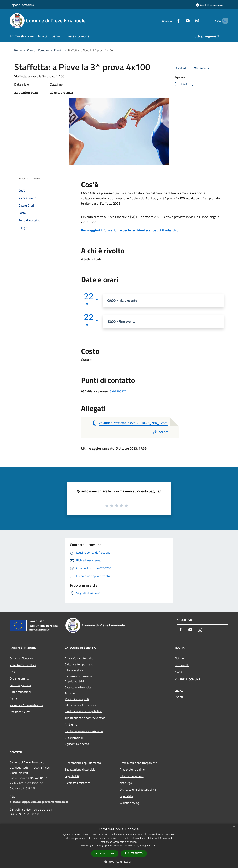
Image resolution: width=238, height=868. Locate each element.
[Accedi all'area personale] (210, 5)
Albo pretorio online (132, 769)
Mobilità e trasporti (77, 699)
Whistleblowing (130, 803)
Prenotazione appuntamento (83, 763)
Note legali (127, 783)
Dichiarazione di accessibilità (138, 789)
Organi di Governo (21, 658)
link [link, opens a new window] (155, 846)
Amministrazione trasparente (138, 763)
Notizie (179, 658)
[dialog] (119, 846)
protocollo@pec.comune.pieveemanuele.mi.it (39, 802)
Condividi (184, 68)
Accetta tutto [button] (105, 853)
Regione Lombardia (22, 5)
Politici (14, 698)
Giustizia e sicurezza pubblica (83, 711)
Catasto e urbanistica (78, 687)
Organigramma (19, 678)
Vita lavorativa (74, 670)
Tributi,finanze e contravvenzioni (85, 718)
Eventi (58, 50)
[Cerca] (224, 21)
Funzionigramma (20, 685)
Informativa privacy (132, 776)
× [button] (234, 828)
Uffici (13, 672)
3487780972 (118, 391)
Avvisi (179, 672)
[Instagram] (191, 21)
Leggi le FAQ (73, 776)
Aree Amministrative (23, 665)
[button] (119, 862)
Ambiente (71, 724)
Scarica (160, 432)
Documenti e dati (20, 712)
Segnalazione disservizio (80, 769)
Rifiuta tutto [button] (134, 853)
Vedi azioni (203, 68)
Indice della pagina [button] (29, 179)
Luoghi (179, 690)
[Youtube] (181, 21)
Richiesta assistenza (78, 783)
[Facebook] (172, 21)
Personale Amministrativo (26, 705)
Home (18, 50)
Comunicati (182, 665)
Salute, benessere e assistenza (84, 731)
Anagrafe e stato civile (79, 658)
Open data (126, 796)
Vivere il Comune (38, 50)
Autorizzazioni (74, 738)
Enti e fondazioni (20, 692)
